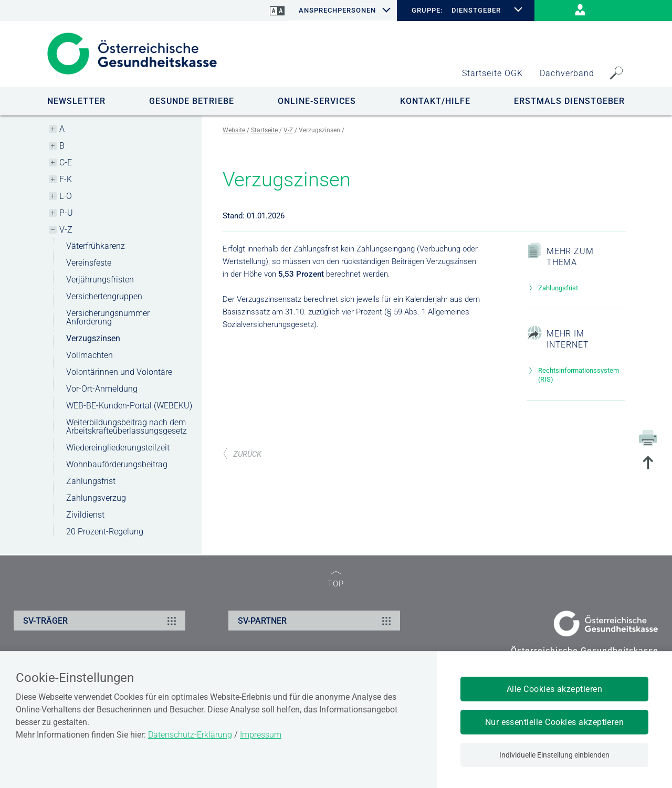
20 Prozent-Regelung (105, 532)
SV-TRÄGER (101, 621)
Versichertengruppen (104, 296)
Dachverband (567, 73)
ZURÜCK (242, 454)
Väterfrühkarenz (96, 246)
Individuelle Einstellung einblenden (554, 755)
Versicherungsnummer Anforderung (108, 317)
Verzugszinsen (93, 338)
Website (234, 130)
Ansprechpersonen (337, 10)
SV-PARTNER (316, 621)
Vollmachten (90, 355)
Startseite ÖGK (492, 73)
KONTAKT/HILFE (435, 101)
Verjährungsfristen (100, 280)
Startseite (264, 130)
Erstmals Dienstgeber (569, 101)
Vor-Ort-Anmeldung (102, 389)
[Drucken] (648, 437)
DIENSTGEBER (476, 10)
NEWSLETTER (76, 101)
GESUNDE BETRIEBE (192, 101)
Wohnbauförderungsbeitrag (117, 464)
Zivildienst (85, 515)
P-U (66, 213)
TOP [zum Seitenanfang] (336, 579)
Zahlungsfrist (91, 481)
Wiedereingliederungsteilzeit (118, 448)
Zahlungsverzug (96, 498)
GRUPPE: (427, 10)
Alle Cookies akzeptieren (555, 689)
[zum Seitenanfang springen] (648, 464)
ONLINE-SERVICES (317, 101)
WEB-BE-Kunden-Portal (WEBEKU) (129, 406)
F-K (66, 179)
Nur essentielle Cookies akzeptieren (555, 722)
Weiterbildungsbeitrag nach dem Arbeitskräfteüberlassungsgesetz (127, 427)
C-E (66, 162)
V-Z (66, 230)
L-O (66, 196)
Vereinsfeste (89, 263)
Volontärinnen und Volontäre (119, 372)
